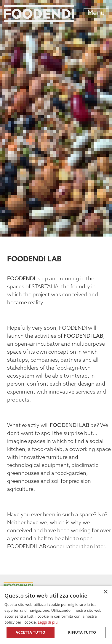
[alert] (56, 615)
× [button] (105, 592)
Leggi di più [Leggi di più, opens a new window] (48, 622)
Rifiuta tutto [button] (82, 632)
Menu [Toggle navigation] (96, 13)
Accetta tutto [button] (31, 632)
